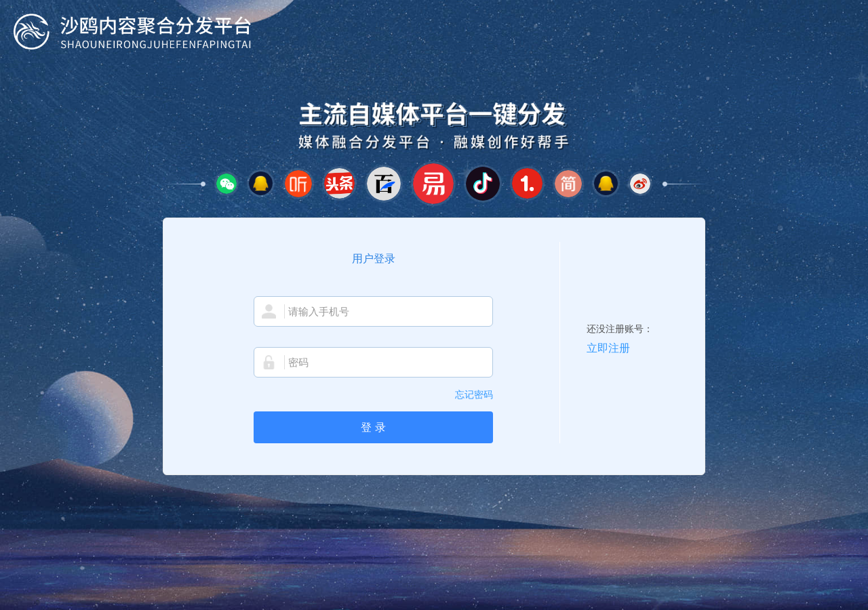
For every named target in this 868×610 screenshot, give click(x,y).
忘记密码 (474, 394)
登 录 (373, 427)
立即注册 (608, 348)
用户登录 (374, 259)
